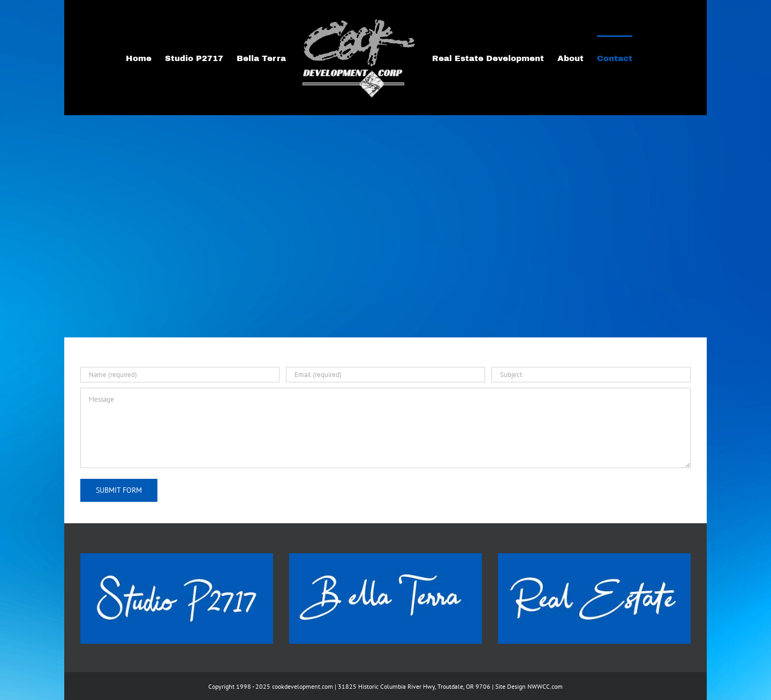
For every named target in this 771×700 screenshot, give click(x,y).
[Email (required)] (385, 375)
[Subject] (591, 375)
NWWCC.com (545, 686)
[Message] (385, 428)
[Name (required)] (180, 375)
